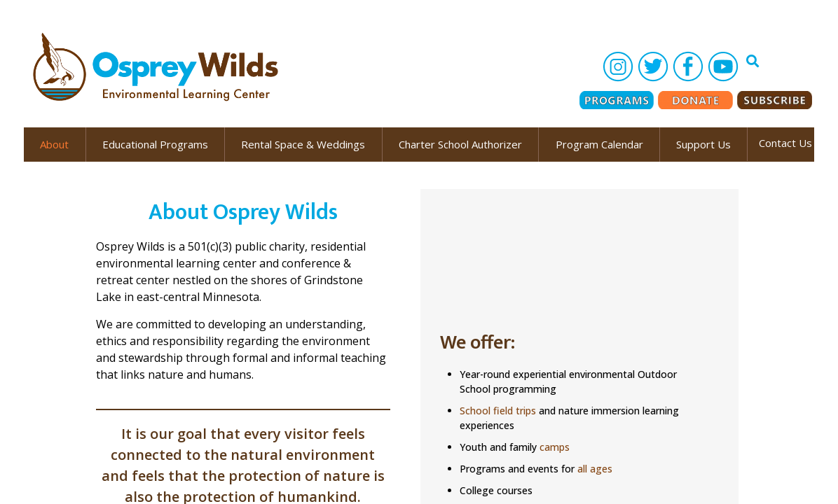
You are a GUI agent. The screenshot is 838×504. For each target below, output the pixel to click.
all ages (595, 469)
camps (555, 447)
